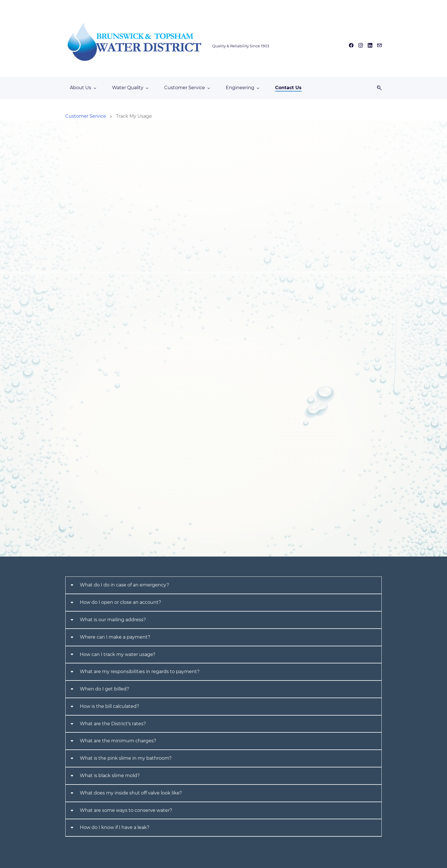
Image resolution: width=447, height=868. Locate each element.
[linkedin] (370, 44)
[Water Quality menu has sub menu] (130, 84)
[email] (379, 44)
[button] (377, 84)
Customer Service (86, 112)
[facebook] (351, 44)
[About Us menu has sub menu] (83, 84)
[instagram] (361, 44)
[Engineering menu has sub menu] (242, 84)
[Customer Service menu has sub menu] (187, 84)
